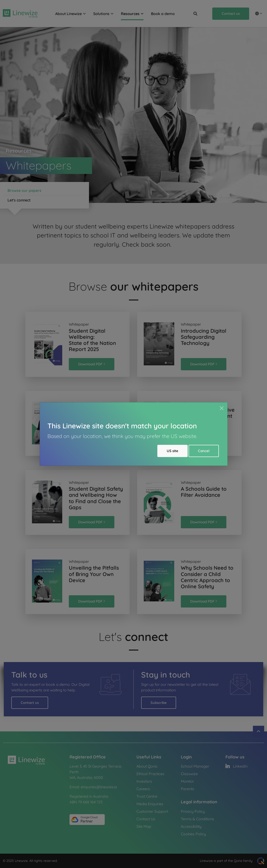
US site (172, 451)
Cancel (204, 451)
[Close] (222, 408)
